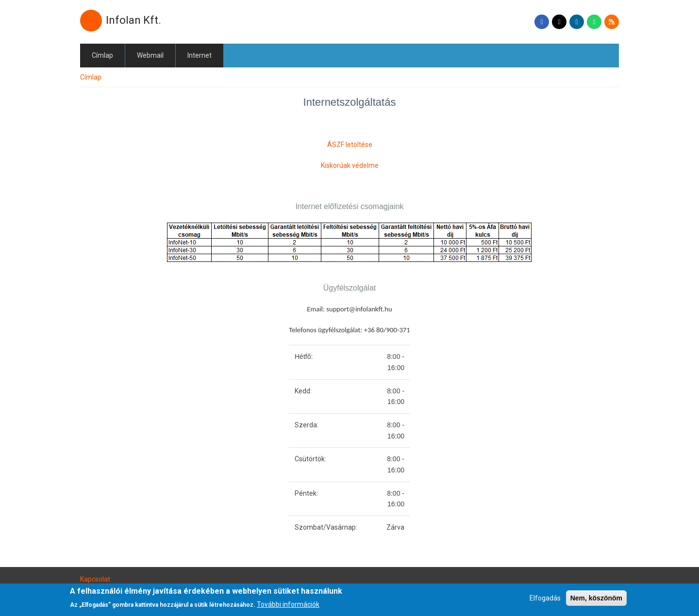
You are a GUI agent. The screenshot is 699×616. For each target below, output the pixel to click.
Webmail (150, 55)
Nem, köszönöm (596, 601)
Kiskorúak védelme (350, 165)
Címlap (102, 55)
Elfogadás (545, 601)
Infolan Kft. (133, 20)
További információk (288, 608)
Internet (200, 55)
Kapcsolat (95, 579)
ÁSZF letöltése (350, 145)
